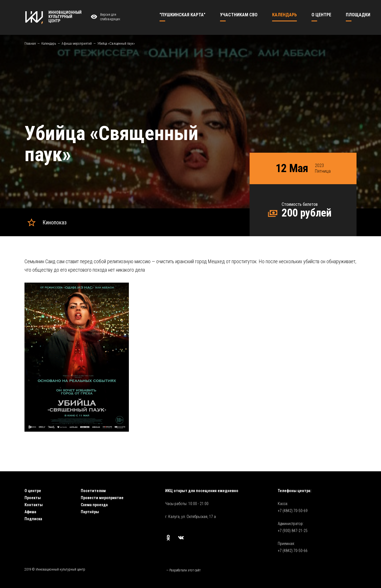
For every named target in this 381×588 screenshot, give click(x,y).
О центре (33, 491)
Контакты (34, 505)
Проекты (33, 498)
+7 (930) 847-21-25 (293, 531)
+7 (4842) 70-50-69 (293, 511)
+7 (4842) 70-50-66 (293, 551)
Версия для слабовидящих (105, 17)
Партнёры (90, 512)
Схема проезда (94, 505)
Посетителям (93, 491)
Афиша (30, 512)
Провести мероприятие (102, 498)
